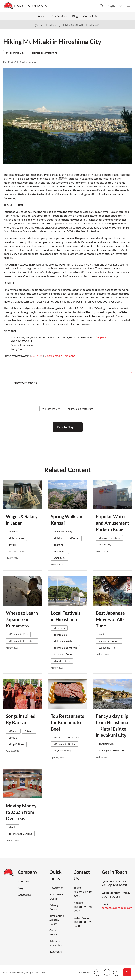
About (42, 16)
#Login (12, 827)
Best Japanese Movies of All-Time (110, 619)
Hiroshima (51, 25)
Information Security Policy (57, 920)
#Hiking (58, 538)
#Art (101, 634)
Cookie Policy (54, 932)
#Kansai (74, 538)
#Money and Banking (20, 834)
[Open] (128, 6)
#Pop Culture (16, 744)
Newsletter (56, 888)
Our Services (59, 16)
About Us (24, 881)
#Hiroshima (60, 635)
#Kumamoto (74, 737)
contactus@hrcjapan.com (117, 908)
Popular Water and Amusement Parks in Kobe (112, 523)
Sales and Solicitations (57, 943)
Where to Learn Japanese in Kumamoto (22, 619)
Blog (75, 16)
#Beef (57, 737)
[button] (115, 6)
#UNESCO (60, 558)
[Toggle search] (101, 6)
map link (102, 337)
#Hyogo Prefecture (109, 538)
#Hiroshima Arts (63, 641)
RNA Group (18, 972)
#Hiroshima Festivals (65, 648)
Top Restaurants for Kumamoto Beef (67, 722)
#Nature (58, 545)
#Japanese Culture (64, 654)
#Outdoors (60, 551)
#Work (13, 545)
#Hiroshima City (15, 53)
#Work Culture (17, 551)
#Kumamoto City (18, 634)
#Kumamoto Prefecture (22, 641)
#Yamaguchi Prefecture (112, 750)
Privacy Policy (54, 907)
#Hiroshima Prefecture (44, 53)
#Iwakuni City (106, 744)
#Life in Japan (16, 538)
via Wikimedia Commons (60, 356)
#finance (13, 531)
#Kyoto (29, 731)
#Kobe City (105, 544)
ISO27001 (56, 952)
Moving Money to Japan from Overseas (21, 812)
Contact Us (90, 16)
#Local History (62, 661)
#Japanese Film (107, 648)
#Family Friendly (63, 531)
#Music (13, 738)
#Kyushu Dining (63, 751)
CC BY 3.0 (37, 356)
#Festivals (59, 628)
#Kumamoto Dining (65, 744)
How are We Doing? (57, 896)
